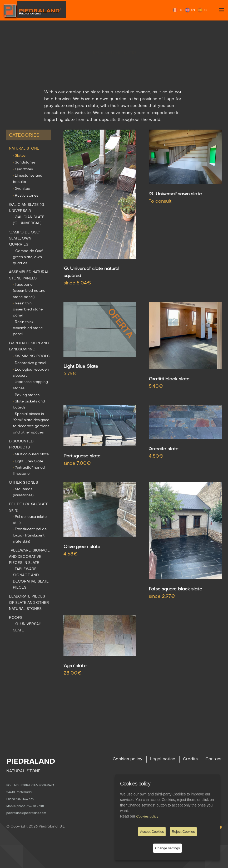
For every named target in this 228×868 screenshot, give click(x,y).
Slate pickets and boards (29, 405)
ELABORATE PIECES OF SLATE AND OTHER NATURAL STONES (29, 603)
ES (202, 10)
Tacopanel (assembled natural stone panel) (30, 291)
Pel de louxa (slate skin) (30, 520)
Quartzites (23, 169)
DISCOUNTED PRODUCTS (21, 445)
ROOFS (16, 618)
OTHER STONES (23, 483)
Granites (21, 189)
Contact (214, 759)
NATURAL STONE (106, 49)
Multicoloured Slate (31, 454)
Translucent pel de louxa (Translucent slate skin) (30, 535)
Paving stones (26, 395)
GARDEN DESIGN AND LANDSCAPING (29, 346)
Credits (190, 759)
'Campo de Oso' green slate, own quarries (28, 257)
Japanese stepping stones (30, 385)
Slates (130, 49)
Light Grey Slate (28, 461)
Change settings (167, 848)
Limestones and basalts (28, 179)
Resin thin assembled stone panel (28, 310)
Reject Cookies (183, 832)
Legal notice (163, 759)
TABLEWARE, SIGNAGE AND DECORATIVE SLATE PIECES (31, 578)
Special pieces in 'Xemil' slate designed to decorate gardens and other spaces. (31, 423)
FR (177, 10)
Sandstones (24, 163)
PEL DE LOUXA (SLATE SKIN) (29, 507)
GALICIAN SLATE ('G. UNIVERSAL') (27, 208)
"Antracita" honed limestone (29, 471)
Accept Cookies (152, 832)
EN (190, 10)
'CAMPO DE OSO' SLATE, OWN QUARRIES (24, 239)
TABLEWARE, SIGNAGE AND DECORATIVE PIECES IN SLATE (29, 557)
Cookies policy (128, 759)
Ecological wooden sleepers (31, 373)
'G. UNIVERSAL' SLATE (27, 627)
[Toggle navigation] (221, 10)
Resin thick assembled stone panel (28, 328)
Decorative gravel (29, 363)
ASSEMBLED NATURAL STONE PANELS (29, 275)
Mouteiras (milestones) (23, 492)
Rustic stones (26, 196)
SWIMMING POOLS (31, 356)
